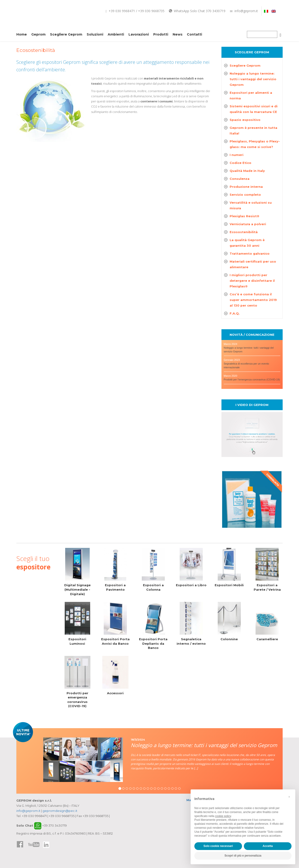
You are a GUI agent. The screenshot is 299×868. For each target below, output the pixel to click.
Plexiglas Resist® (244, 216)
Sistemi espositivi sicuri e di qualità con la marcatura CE (254, 109)
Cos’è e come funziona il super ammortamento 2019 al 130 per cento (253, 300)
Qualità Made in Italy (247, 171)
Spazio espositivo (245, 120)
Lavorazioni (139, 34)
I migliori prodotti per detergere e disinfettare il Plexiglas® (252, 281)
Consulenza (240, 179)
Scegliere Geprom (66, 34)
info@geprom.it (244, 11)
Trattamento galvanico (250, 253)
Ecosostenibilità (244, 232)
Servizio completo (245, 195)
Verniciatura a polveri (248, 224)
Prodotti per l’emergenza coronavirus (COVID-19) (252, 380)
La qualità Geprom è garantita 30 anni (247, 243)
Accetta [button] (268, 846)
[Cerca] (280, 35)
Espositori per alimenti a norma (251, 95)
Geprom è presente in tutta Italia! (253, 130)
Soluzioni (95, 34)
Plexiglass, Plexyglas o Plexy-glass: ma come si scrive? (255, 144)
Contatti (194, 34)
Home (22, 34)
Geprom (38, 34)
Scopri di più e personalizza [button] (243, 856)
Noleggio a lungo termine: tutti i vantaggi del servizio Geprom (253, 79)
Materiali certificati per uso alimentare (253, 264)
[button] (289, 797)
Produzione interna (246, 187)
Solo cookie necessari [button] (218, 846)
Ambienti (116, 34)
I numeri (237, 155)
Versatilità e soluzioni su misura (251, 205)
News (178, 34)
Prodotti (161, 34)
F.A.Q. (235, 313)
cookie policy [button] (223, 816)
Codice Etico (240, 163)
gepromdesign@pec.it (60, 811)
